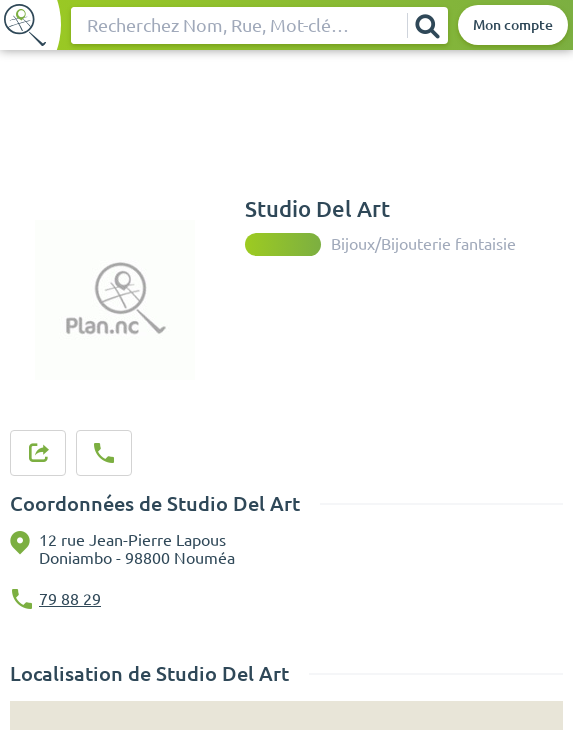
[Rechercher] (427, 25)
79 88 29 (70, 599)
